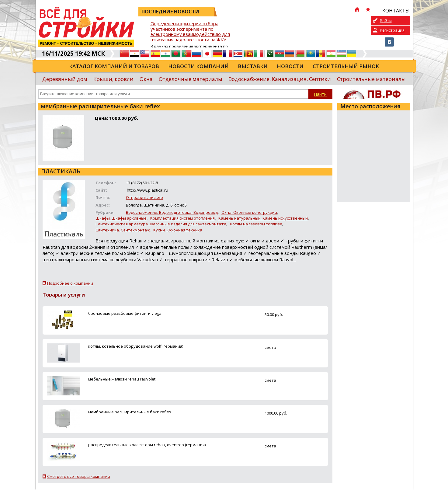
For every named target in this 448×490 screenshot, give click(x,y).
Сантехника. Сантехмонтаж (123, 230)
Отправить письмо (144, 197)
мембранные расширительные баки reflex (130, 412)
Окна (146, 79)
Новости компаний (198, 66)
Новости (290, 66)
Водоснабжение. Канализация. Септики (280, 79)
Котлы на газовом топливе (256, 224)
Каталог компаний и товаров (114, 66)
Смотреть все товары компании (79, 476)
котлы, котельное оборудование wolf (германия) (136, 346)
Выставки (253, 66)
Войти (386, 21)
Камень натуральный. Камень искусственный (263, 218)
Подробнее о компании (70, 283)
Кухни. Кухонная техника (178, 230)
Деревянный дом (65, 79)
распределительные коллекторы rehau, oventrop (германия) (147, 445)
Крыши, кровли (113, 79)
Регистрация (392, 30)
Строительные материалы (371, 79)
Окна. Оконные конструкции (249, 212)
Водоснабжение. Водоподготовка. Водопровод (172, 212)
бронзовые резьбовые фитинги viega (125, 313)
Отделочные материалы (191, 79)
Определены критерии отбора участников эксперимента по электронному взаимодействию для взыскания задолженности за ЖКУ (190, 32)
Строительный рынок (346, 66)
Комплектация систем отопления (182, 218)
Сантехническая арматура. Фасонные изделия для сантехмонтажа (161, 224)
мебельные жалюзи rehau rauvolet (122, 379)
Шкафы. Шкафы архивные (121, 218)
